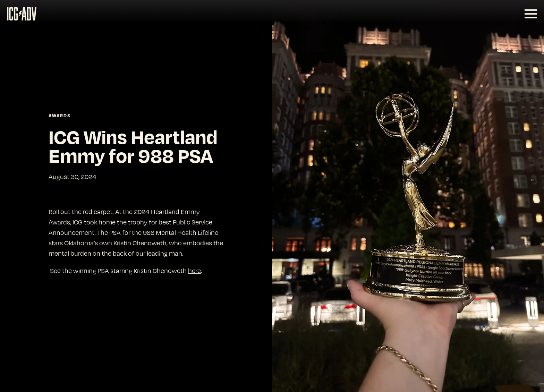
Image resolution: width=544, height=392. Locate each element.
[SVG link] (22, 14)
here (194, 270)
